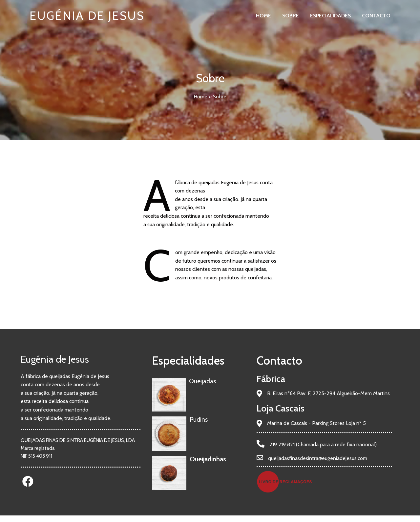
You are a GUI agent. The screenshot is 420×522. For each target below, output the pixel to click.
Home (200, 97)
